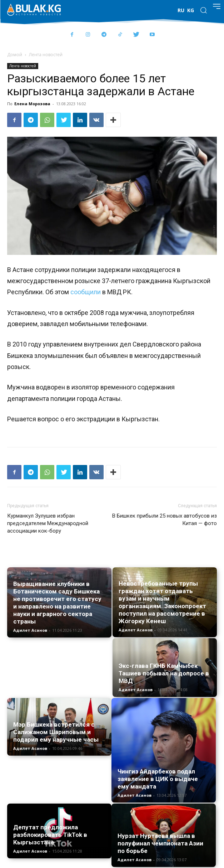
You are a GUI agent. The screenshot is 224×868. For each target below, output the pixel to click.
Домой (15, 55)
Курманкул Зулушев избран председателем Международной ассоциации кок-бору (48, 523)
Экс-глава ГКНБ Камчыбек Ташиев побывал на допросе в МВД (164, 673)
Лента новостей (46, 55)
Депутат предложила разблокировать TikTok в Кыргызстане (50, 835)
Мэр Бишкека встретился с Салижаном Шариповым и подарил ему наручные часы (56, 732)
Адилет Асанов (30, 630)
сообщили (86, 292)
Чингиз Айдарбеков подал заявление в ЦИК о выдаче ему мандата (158, 779)
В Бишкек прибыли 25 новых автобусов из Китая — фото (165, 520)
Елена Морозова (32, 104)
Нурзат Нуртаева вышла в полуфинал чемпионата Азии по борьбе (160, 843)
